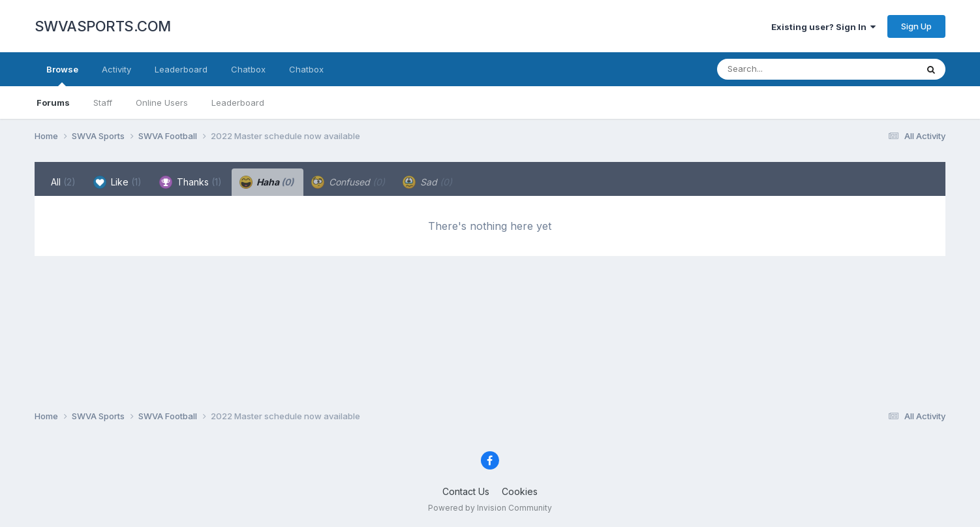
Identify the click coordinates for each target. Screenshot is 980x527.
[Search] (781, 69)
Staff (103, 103)
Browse (62, 75)
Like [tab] (117, 182)
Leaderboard (238, 103)
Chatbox (248, 69)
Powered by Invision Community (490, 508)
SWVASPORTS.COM (103, 26)
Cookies (520, 491)
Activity (116, 69)
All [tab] (63, 182)
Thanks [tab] (191, 182)
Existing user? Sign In (823, 27)
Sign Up (916, 26)
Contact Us (466, 491)
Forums (53, 103)
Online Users (162, 103)
